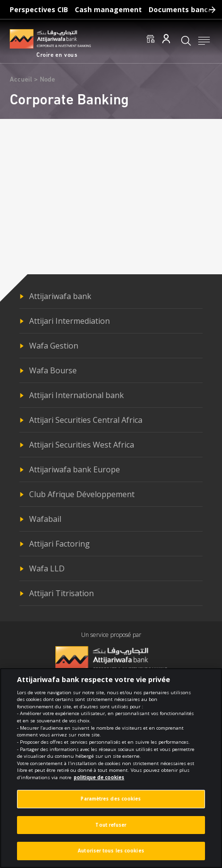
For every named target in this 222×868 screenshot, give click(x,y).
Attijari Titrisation (61, 593)
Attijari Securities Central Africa (86, 420)
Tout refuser (111, 829)
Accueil (21, 80)
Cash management (108, 9)
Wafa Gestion (54, 346)
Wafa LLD (47, 568)
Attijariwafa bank (60, 296)
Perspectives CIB (39, 9)
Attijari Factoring (60, 544)
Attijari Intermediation (69, 321)
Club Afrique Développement (82, 494)
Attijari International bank (77, 395)
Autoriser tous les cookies (111, 855)
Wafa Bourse (53, 370)
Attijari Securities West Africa (82, 445)
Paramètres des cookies (111, 803)
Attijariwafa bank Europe (75, 469)
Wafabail (45, 519)
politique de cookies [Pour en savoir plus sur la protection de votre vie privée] (99, 781)
